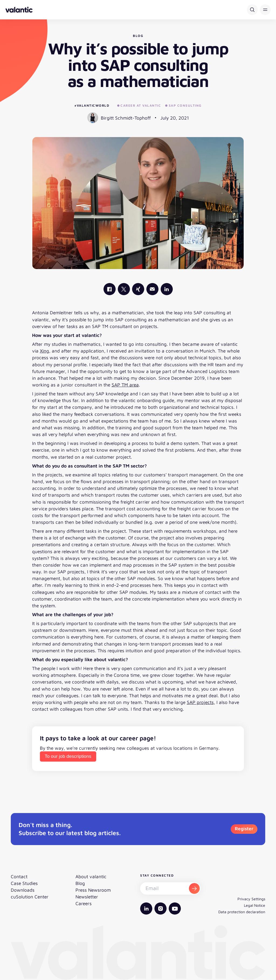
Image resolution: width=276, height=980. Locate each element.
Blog (80, 883)
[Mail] (152, 289)
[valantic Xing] (138, 289)
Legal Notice (255, 905)
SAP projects (200, 702)
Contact (19, 876)
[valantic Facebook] (110, 289)
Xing (44, 351)
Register (244, 829)
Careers (84, 903)
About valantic (91, 876)
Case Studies (24, 883)
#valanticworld (92, 105)
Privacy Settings (251, 899)
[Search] (252, 10)
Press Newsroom (93, 890)
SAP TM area (125, 385)
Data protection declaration (242, 912)
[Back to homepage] (19, 10)
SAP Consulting (183, 105)
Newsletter (87, 897)
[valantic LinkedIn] (167, 289)
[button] (265, 10)
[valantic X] (124, 289)
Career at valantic (139, 105)
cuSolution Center (30, 897)
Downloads (23, 890)
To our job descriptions (68, 756)
